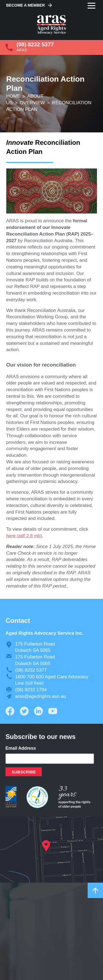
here (11, 536)
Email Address (21, 748)
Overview (32, 103)
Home (13, 96)
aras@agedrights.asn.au (41, 696)
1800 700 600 (29, 677)
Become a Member (26, 5)
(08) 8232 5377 (35, 44)
